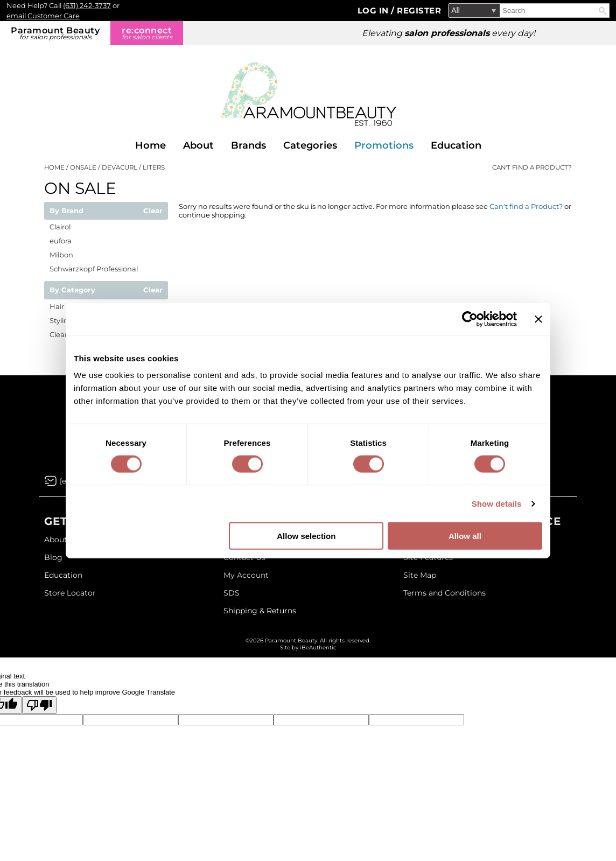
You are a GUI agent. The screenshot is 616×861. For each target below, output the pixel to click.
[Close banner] (538, 319)
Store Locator (70, 593)
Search (603, 11)
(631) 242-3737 (87, 5)
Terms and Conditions (444, 593)
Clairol (60, 227)
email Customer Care (43, 16)
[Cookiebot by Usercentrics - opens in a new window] (470, 319)
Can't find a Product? (532, 167)
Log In (374, 10)
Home (150, 145)
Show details (497, 503)
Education (456, 145)
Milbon (61, 255)
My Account (246, 575)
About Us (62, 540)
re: (147, 33)
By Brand (66, 211)
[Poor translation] (39, 705)
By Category (72, 290)
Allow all (465, 536)
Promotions (384, 145)
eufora (61, 241)
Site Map (420, 575)
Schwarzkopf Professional (94, 269)
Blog (53, 557)
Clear (153, 211)
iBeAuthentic (318, 647)
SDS (232, 593)
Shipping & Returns (260, 611)
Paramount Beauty (55, 33)
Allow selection (306, 536)
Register (419, 10)
